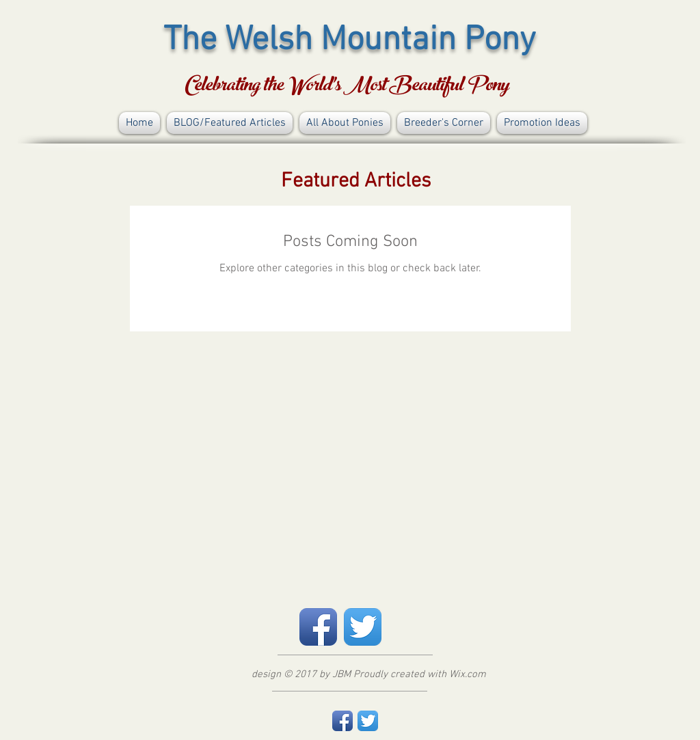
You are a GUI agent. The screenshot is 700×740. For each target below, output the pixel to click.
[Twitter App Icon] (363, 627)
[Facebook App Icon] (318, 627)
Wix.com (468, 674)
